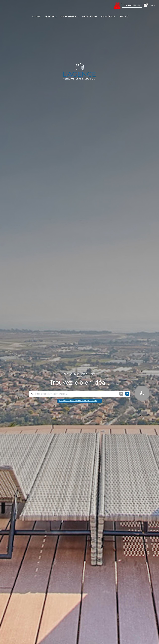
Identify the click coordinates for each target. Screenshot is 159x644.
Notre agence (68, 16)
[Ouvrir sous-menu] (56, 16)
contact (124, 16)
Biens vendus (90, 16)
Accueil (37, 16)
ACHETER (50, 16)
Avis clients (108, 16)
